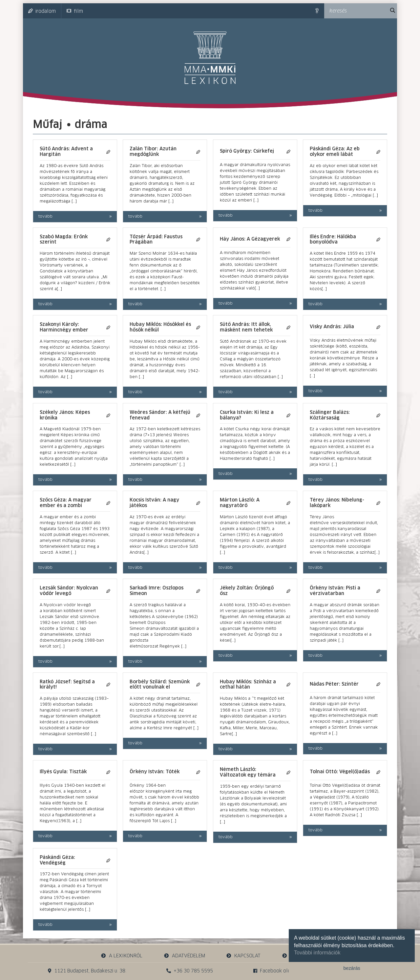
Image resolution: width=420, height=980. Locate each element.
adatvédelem (184, 956)
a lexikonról (122, 956)
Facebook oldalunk (278, 971)
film (75, 11)
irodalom (42, 11)
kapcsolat (243, 956)
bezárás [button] (352, 968)
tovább (45, 217)
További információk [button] (317, 953)
